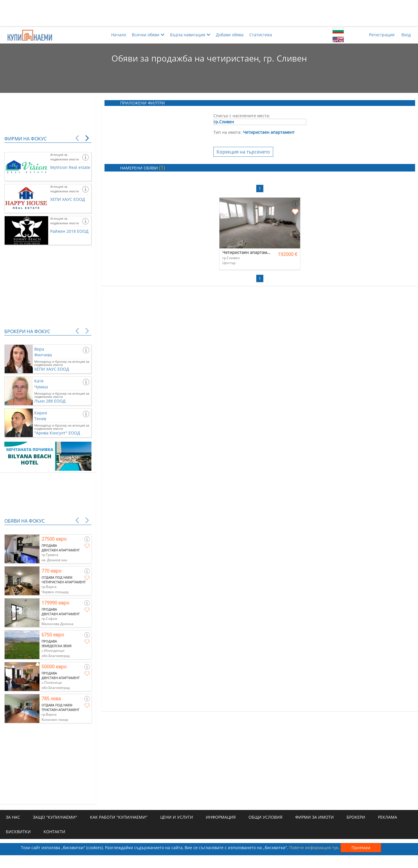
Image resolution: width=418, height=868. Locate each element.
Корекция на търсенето (243, 152)
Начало (119, 35)
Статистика (261, 35)
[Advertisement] (209, 13)
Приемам (361, 848)
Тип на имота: (227, 132)
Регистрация (382, 35)
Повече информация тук (314, 848)
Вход (406, 35)
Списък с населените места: (242, 116)
